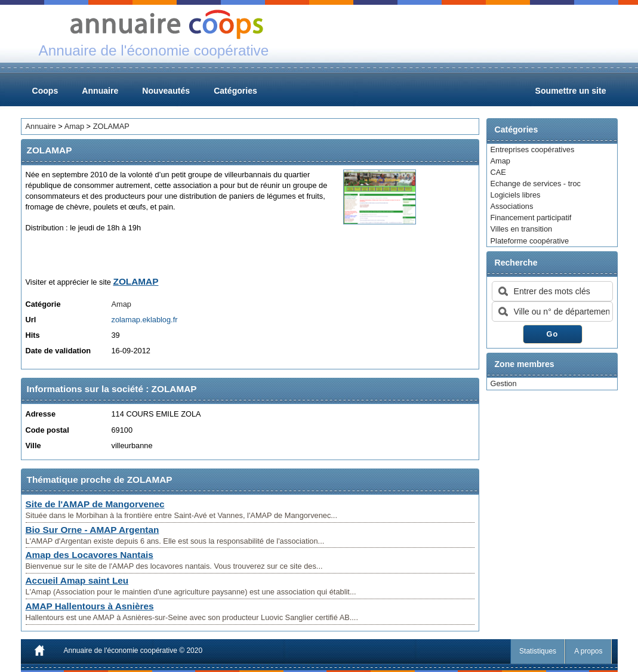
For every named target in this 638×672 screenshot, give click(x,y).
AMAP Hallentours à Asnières (90, 606)
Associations (512, 206)
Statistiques (538, 651)
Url (31, 320)
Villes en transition (522, 229)
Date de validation (58, 351)
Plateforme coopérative (530, 241)
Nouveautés (166, 91)
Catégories (235, 91)
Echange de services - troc (536, 184)
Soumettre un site (571, 91)
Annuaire (100, 91)
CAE (498, 172)
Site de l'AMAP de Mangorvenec (95, 504)
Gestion (504, 383)
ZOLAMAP (111, 126)
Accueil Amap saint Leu (77, 580)
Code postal (47, 430)
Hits (33, 335)
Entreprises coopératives (533, 149)
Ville (33, 446)
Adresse (41, 414)
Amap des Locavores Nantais (90, 555)
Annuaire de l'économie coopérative (121, 651)
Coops (45, 91)
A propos (588, 651)
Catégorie (43, 304)
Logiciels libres (516, 195)
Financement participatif (531, 218)
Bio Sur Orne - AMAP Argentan (93, 530)
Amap (500, 161)
